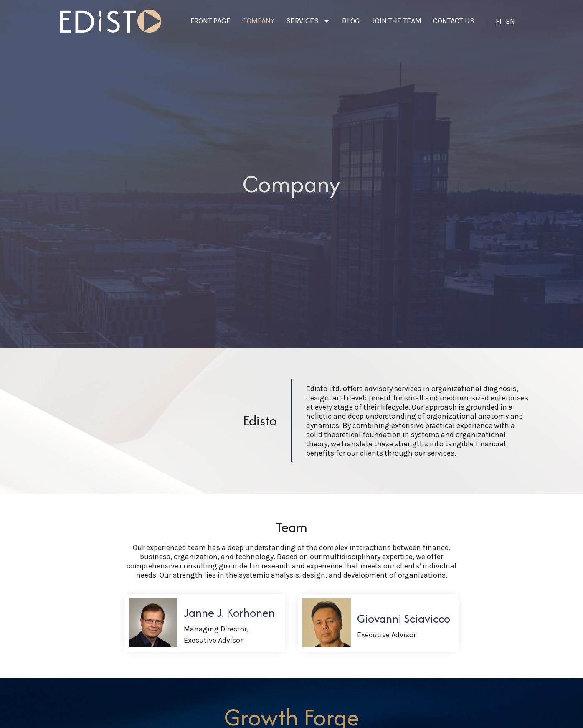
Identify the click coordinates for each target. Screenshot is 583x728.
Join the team (397, 21)
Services (308, 21)
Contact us (454, 21)
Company (258, 21)
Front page (210, 21)
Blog (351, 21)
